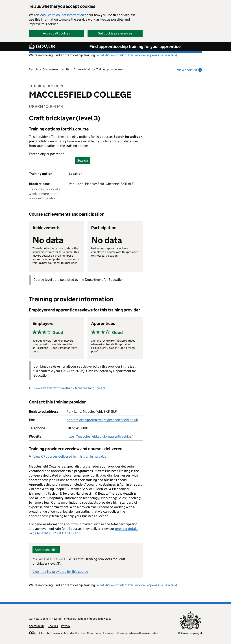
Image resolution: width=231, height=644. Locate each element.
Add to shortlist (46, 550)
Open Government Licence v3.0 (99, 633)
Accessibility (37, 626)
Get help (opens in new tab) (46, 619)
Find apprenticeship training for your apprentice (135, 46)
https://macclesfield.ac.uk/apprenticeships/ (100, 436)
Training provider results (112, 69)
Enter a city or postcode (47, 154)
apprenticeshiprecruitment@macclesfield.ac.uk (102, 420)
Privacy (66, 626)
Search (33, 69)
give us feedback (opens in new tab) (89, 619)
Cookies (53, 626)
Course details (83, 69)
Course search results (56, 69)
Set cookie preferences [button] (115, 33)
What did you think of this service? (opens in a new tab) (137, 55)
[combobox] (51, 161)
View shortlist (190, 70)
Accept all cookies (56, 33)
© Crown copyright (190, 633)
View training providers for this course (60, 572)
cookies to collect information (62, 15)
